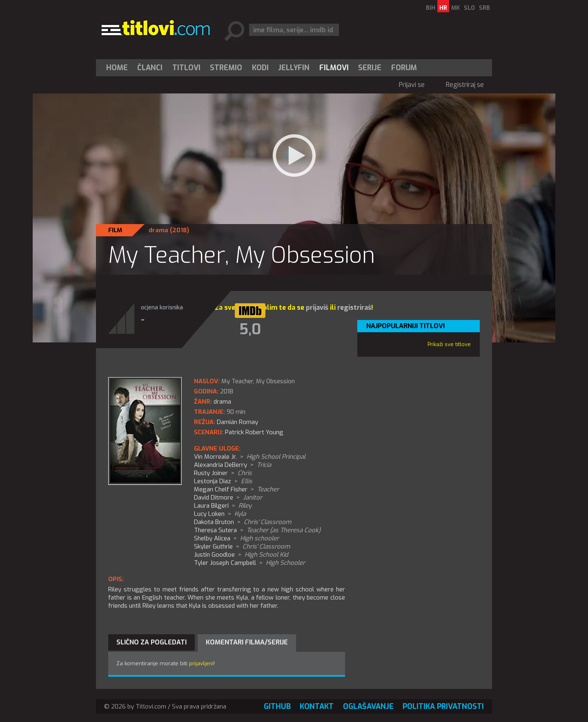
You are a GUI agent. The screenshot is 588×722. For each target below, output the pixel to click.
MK (455, 8)
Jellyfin (294, 68)
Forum (404, 68)
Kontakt (317, 706)
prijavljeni (201, 663)
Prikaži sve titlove (449, 344)
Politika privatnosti (443, 706)
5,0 (250, 329)
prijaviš (317, 308)
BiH (431, 8)
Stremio (226, 68)
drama (158, 230)
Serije (370, 68)
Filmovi (334, 68)
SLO (469, 8)
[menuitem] (119, 68)
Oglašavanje (368, 706)
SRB (484, 8)
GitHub (277, 706)
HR (443, 8)
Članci (150, 68)
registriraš (354, 308)
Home (117, 68)
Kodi (260, 68)
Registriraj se (465, 85)
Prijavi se (412, 85)
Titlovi (186, 68)
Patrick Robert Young (254, 432)
